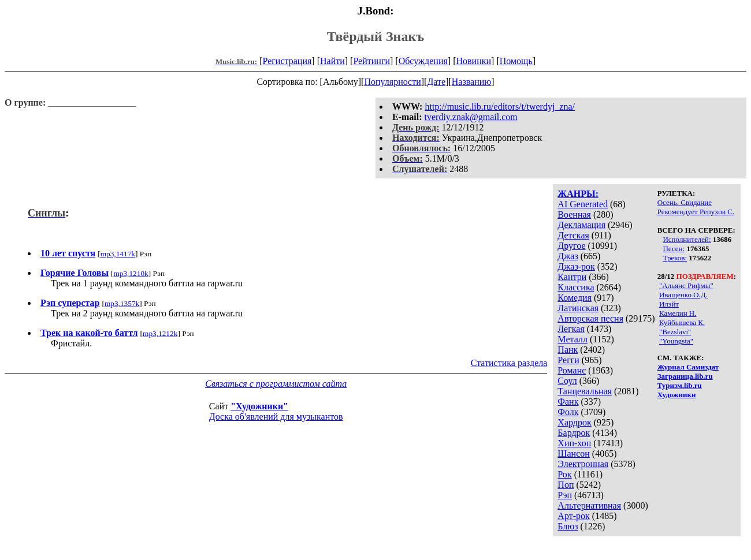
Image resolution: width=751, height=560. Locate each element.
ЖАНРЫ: (578, 194)
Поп (566, 485)
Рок (564, 474)
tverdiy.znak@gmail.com (471, 117)
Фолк (568, 412)
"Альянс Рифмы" (686, 285)
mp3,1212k (160, 333)
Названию (472, 82)
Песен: (674, 249)
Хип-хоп (574, 443)
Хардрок (574, 422)
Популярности (392, 82)
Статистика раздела (509, 363)
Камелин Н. (678, 313)
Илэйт (669, 304)
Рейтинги (371, 61)
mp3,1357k (122, 303)
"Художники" (259, 406)
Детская (573, 235)
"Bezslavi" (675, 332)
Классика (576, 287)
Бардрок (574, 433)
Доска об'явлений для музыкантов (276, 417)
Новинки (473, 61)
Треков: (675, 258)
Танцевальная (585, 391)
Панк (568, 350)
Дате (436, 82)
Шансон (573, 453)
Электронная (583, 464)
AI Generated (583, 204)
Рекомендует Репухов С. (696, 212)
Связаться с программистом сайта (276, 384)
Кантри (572, 277)
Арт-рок (573, 516)
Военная (574, 214)
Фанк (568, 402)
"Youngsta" (676, 341)
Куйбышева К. (682, 322)
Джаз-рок (576, 266)
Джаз (568, 256)
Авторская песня (590, 318)
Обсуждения (423, 61)
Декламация (581, 225)
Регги (568, 360)
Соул (567, 381)
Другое (571, 246)
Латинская (578, 308)
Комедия (575, 298)
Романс (572, 370)
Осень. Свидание (685, 202)
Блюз (568, 526)
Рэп (565, 495)
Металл (572, 339)
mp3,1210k (131, 273)
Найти (332, 61)
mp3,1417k (118, 254)
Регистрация (287, 61)
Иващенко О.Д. (683, 295)
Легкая (571, 329)
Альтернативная (589, 505)
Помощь (516, 61)
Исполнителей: (687, 239)
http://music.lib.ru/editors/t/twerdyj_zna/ (500, 107)
